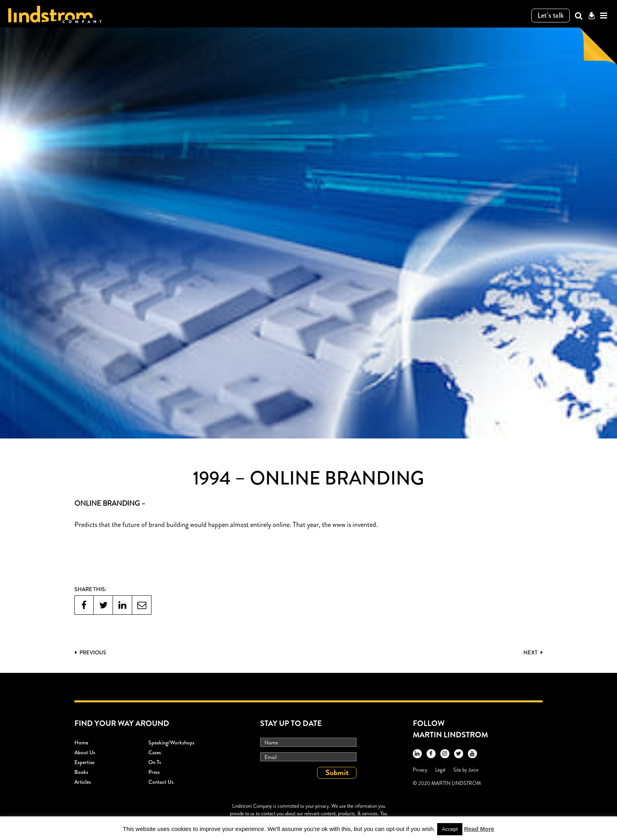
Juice (473, 770)
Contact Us (161, 782)
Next (533, 652)
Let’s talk (551, 15)
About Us (85, 752)
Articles (83, 782)
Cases (155, 752)
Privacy (420, 770)
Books (81, 772)
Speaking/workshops (171, 742)
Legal (440, 770)
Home (81, 742)
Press (154, 772)
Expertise (84, 762)
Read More (479, 829)
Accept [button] (450, 829)
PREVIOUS (90, 652)
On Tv (155, 762)
